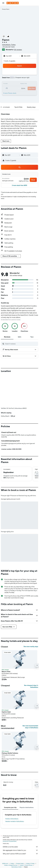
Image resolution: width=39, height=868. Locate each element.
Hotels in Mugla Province (11, 865)
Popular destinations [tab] (27, 807)
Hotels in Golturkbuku (12, 819)
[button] (3, 3)
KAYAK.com (5, 863)
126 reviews (18, 50)
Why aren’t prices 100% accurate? (20, 854)
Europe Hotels (20, 863)
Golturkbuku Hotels (17, 867)
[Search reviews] (21, 344)
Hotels (12, 863)
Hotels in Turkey (30, 863)
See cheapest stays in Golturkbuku (31, 686)
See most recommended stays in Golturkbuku (30, 727)
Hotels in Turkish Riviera (26, 865)
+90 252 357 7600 (8, 47)
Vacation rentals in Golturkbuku (15, 821)
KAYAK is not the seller (20, 847)
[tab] (7, 337)
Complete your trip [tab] (10, 807)
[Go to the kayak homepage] (13, 3)
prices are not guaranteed (10, 841)
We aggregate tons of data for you (20, 850)
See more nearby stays (31, 646)
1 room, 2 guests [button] (9, 61)
